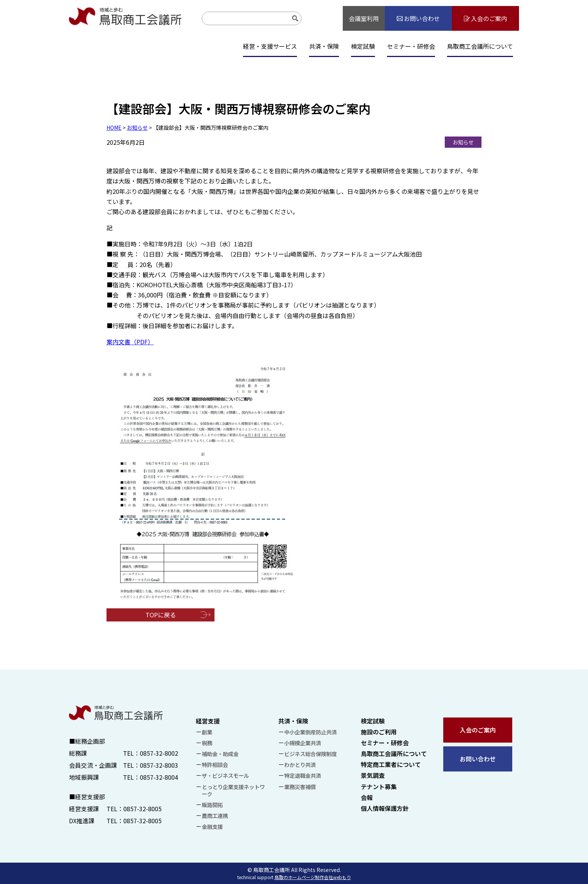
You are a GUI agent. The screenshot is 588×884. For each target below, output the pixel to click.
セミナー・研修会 (411, 46)
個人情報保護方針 (385, 808)
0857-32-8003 (159, 765)
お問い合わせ (478, 759)
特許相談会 (215, 765)
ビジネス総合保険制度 (310, 754)
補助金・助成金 (220, 754)
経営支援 (208, 721)
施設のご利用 (379, 732)
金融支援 (212, 826)
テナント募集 (379, 786)
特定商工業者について (391, 764)
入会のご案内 (478, 730)
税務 (207, 743)
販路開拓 (212, 805)
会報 (367, 797)
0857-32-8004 (159, 777)
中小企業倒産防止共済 (310, 732)
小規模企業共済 (303, 743)
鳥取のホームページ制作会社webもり (313, 877)
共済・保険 (324, 46)
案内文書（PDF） (130, 342)
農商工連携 (215, 816)
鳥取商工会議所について (480, 46)
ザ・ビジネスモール (225, 775)
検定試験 (363, 46)
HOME (114, 128)
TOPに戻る (161, 615)
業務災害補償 (300, 787)
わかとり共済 (300, 765)
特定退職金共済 (303, 775)
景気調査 (373, 775)
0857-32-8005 (142, 809)
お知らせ (137, 128)
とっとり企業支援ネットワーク (233, 790)
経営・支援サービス (270, 46)
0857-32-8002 (159, 753)
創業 (207, 732)
